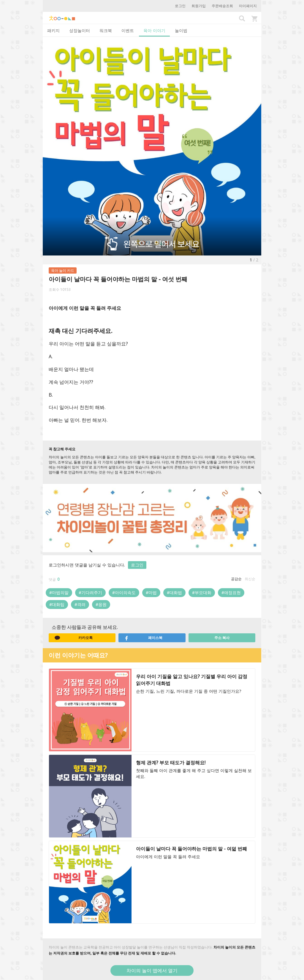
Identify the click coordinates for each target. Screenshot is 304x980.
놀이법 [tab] (181, 30)
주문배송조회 (222, 6)
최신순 (250, 579)
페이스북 (143, 638)
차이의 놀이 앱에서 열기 (152, 970)
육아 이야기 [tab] (154, 30)
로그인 (180, 6)
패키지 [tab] (53, 30)
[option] (152, 146)
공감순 (236, 579)
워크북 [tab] (106, 30)
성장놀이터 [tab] (80, 30)
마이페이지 (248, 6)
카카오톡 (74, 638)
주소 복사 (222, 638)
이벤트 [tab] (128, 30)
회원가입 (199, 6)
